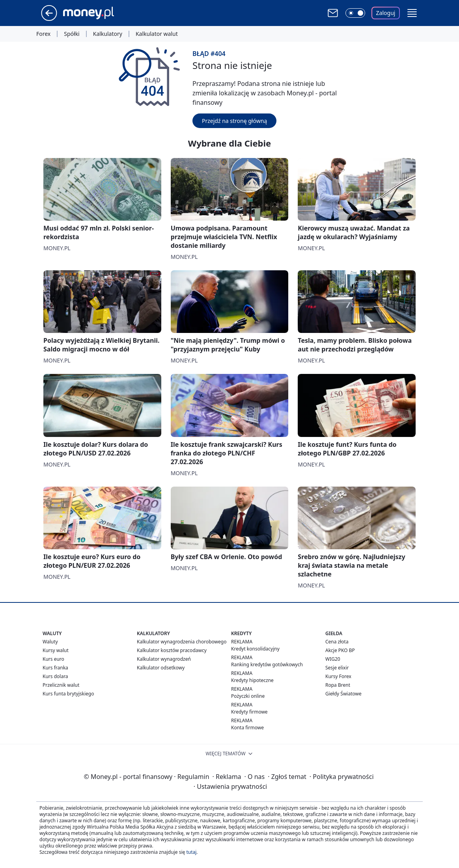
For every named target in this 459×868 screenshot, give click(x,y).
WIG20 (333, 659)
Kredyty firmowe (249, 712)
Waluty (50, 642)
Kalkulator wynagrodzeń (164, 659)
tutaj (191, 852)
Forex (43, 34)
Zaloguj (386, 13)
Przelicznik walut (61, 685)
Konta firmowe (247, 728)
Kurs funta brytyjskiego (68, 694)
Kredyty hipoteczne (252, 680)
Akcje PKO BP (340, 650)
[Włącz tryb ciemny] (355, 13)
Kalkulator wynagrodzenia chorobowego (182, 642)
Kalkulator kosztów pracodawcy (172, 650)
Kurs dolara (55, 676)
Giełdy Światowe (343, 694)
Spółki (72, 34)
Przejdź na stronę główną (234, 121)
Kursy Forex (338, 676)
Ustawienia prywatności (230, 786)
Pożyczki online (248, 696)
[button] (412, 13)
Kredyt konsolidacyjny (255, 649)
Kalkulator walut (157, 34)
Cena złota (337, 642)
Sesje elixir (337, 668)
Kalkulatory (108, 34)
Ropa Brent (338, 685)
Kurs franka (55, 668)
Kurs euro (53, 659)
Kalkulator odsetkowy (161, 668)
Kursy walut (56, 650)
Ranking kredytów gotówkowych (267, 664)
